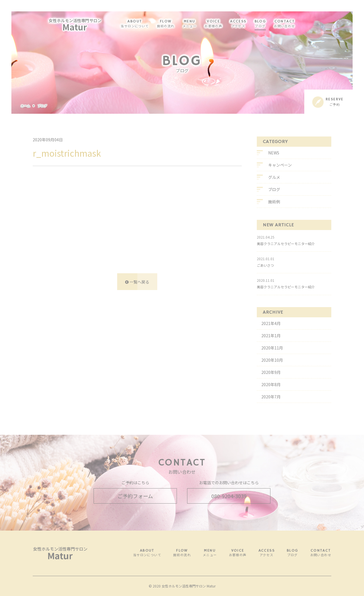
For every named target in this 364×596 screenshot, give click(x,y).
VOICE (224, 24)
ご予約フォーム (135, 496)
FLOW (177, 24)
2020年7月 (271, 397)
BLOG (271, 24)
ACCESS (249, 24)
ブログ (42, 106)
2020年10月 (272, 360)
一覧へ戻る (137, 282)
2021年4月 (271, 323)
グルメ (274, 177)
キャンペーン (280, 165)
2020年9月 (271, 372)
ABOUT (146, 24)
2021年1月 (271, 336)
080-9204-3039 (229, 496)
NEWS (274, 153)
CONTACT (295, 24)
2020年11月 (272, 348)
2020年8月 (271, 384)
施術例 (274, 202)
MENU (201, 24)
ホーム (25, 106)
